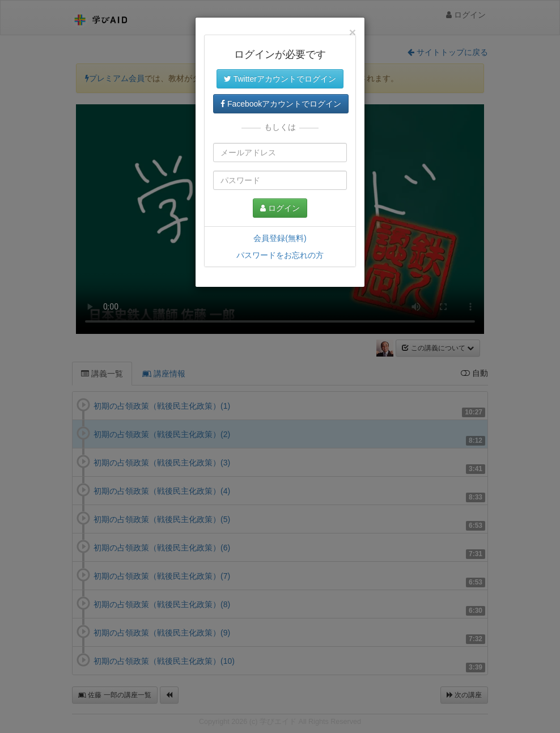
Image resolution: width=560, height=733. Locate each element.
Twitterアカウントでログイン (280, 79)
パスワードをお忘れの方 (280, 255)
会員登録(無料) (280, 238)
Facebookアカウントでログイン (281, 104)
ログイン (280, 208)
